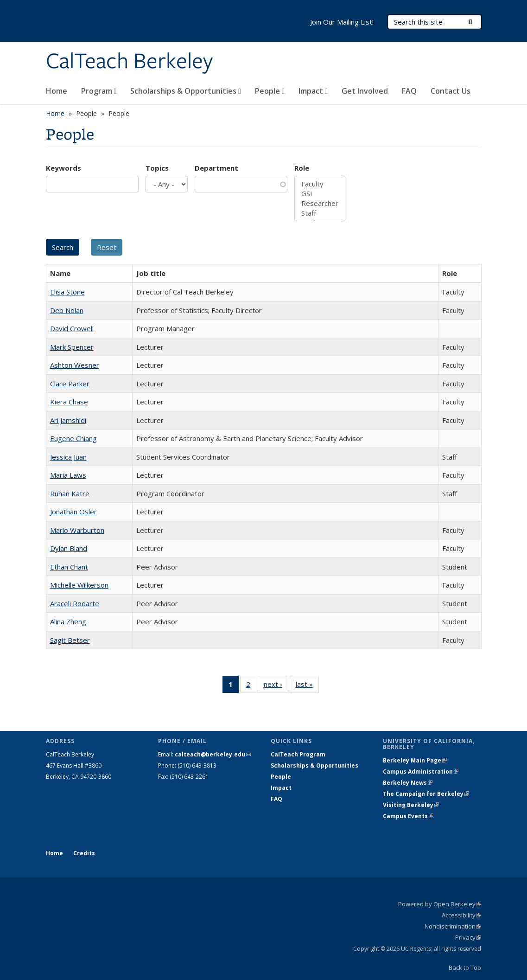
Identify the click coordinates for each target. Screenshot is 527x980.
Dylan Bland (69, 548)
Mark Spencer (72, 347)
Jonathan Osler (73, 512)
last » (307, 686)
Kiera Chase (69, 402)
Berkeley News (408, 783)
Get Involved (365, 91)
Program (99, 91)
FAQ (409, 91)
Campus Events (408, 816)
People (270, 91)
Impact (313, 91)
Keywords (63, 168)
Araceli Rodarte (75, 603)
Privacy (468, 937)
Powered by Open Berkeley (440, 904)
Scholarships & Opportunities (186, 91)
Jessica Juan (68, 457)
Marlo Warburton (77, 530)
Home (57, 91)
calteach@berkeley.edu (213, 754)
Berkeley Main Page (415, 760)
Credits (84, 853)
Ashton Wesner (75, 365)
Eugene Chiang (73, 438)
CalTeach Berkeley (129, 62)
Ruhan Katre (70, 493)
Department (216, 168)
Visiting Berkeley (411, 805)
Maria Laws (68, 475)
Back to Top (465, 967)
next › (276, 686)
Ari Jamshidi (68, 420)
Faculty (320, 184)
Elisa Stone (67, 292)
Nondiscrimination (453, 926)
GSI (320, 194)
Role (302, 168)
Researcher (320, 203)
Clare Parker (70, 384)
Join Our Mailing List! (342, 22)
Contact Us (451, 91)
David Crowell (72, 328)
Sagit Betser (70, 640)
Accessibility (461, 915)
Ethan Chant (69, 567)
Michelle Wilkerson (79, 585)
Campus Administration (421, 772)
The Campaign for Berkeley (426, 794)
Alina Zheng (68, 621)
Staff (320, 213)
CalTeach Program (298, 754)
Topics (157, 168)
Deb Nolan (67, 310)
